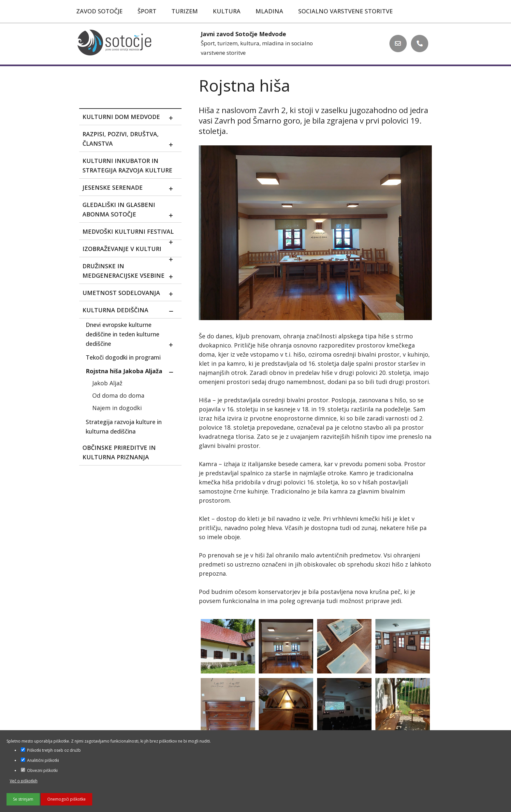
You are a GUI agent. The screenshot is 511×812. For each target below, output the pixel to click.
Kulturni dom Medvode (130, 118)
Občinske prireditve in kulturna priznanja (119, 452)
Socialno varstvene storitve (345, 11)
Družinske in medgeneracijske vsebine (130, 272)
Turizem (185, 11)
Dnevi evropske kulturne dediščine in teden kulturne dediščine (132, 335)
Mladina (269, 11)
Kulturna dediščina (130, 311)
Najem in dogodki (117, 408)
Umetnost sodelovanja (130, 294)
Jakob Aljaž (107, 383)
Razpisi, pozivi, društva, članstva (130, 140)
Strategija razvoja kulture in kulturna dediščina (124, 427)
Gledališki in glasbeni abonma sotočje (130, 211)
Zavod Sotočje (99, 11)
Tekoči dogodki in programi (123, 357)
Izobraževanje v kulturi (130, 251)
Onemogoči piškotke (66, 799)
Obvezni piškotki (39, 770)
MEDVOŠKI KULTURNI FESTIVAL (130, 234)
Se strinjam (23, 799)
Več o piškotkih (24, 781)
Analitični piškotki (40, 760)
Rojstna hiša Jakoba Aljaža (132, 372)
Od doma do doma (118, 395)
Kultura (227, 11)
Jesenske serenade (130, 189)
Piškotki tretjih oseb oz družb (51, 750)
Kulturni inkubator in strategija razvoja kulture (127, 165)
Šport (147, 11)
